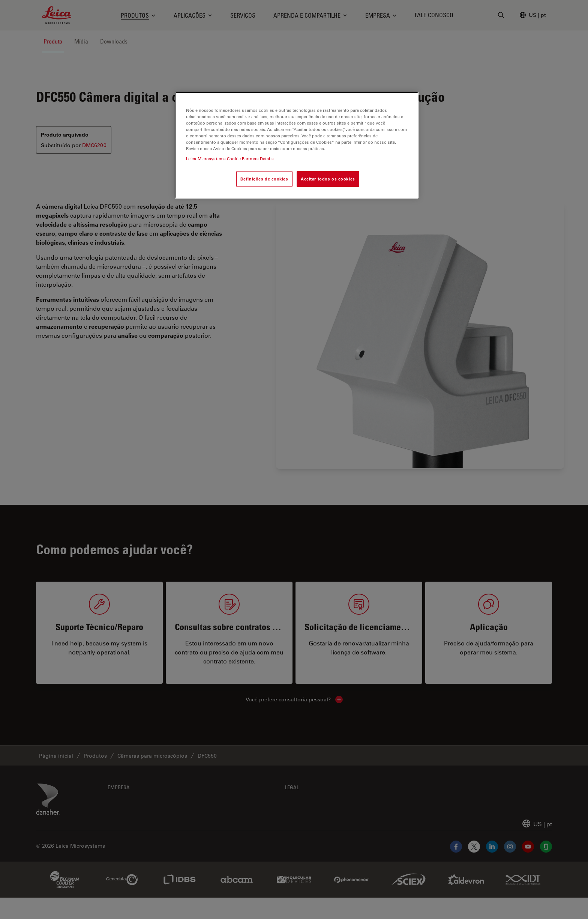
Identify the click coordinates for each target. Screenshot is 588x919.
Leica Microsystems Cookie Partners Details (230, 159)
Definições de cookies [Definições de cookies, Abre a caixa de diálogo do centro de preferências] (264, 179)
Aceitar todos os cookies (328, 179)
